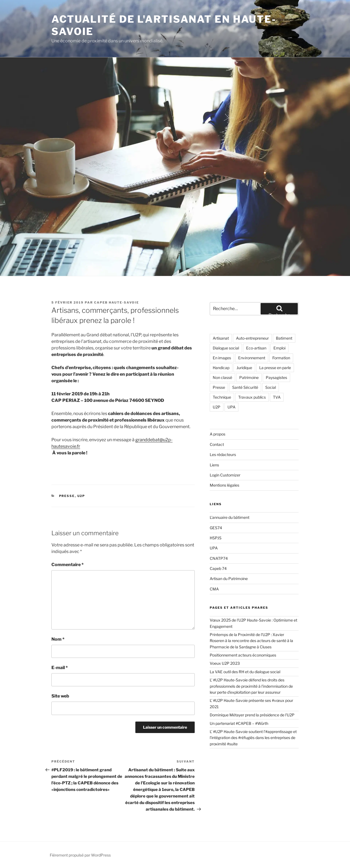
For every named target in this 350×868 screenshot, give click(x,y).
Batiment (284, 338)
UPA (231, 407)
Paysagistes (276, 377)
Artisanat (221, 338)
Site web (60, 696)
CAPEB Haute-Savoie (116, 302)
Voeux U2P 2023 (225, 663)
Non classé (222, 377)
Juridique (244, 368)
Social (271, 387)
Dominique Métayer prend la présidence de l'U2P (252, 715)
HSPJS (216, 538)
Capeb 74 (218, 568)
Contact (217, 444)
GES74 (216, 528)
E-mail (60, 668)
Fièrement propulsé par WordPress (80, 855)
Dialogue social (226, 348)
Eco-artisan (256, 348)
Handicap (221, 368)
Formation (281, 358)
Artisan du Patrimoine (229, 579)
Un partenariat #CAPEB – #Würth (239, 723)
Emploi (279, 348)
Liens (214, 465)
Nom (58, 639)
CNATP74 (219, 558)
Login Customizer (225, 475)
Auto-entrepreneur (252, 338)
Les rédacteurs (223, 454)
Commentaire (68, 565)
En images (222, 358)
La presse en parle (275, 368)
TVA (277, 397)
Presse (67, 496)
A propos (218, 434)
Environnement (252, 358)
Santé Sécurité (245, 387)
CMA (214, 589)
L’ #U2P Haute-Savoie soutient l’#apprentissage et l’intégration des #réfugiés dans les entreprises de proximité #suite (253, 738)
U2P (81, 496)
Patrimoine (249, 377)
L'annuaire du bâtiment (230, 517)
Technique (222, 397)
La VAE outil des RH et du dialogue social (245, 672)
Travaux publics (252, 397)
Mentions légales (224, 485)
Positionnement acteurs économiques (243, 655)
